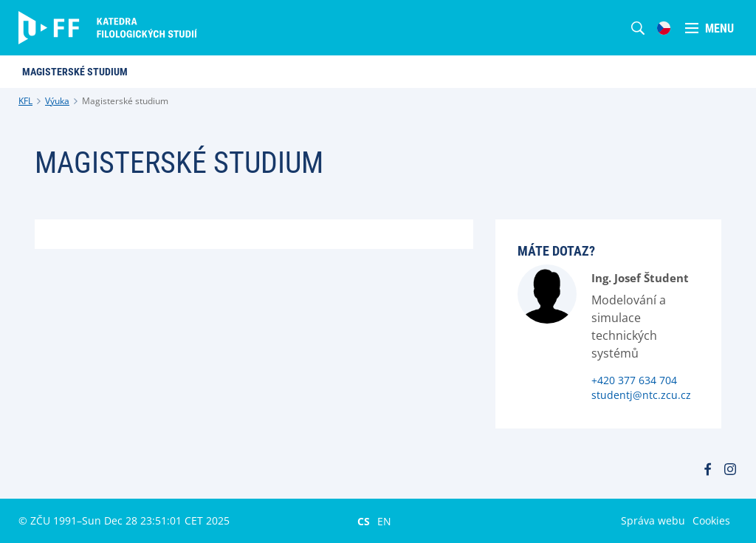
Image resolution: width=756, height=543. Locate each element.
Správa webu (653, 520)
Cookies (711, 520)
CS (364, 521)
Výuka (57, 101)
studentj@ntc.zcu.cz (641, 395)
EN (384, 521)
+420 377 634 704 (634, 380)
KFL (25, 101)
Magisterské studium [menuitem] (75, 72)
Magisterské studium (125, 101)
